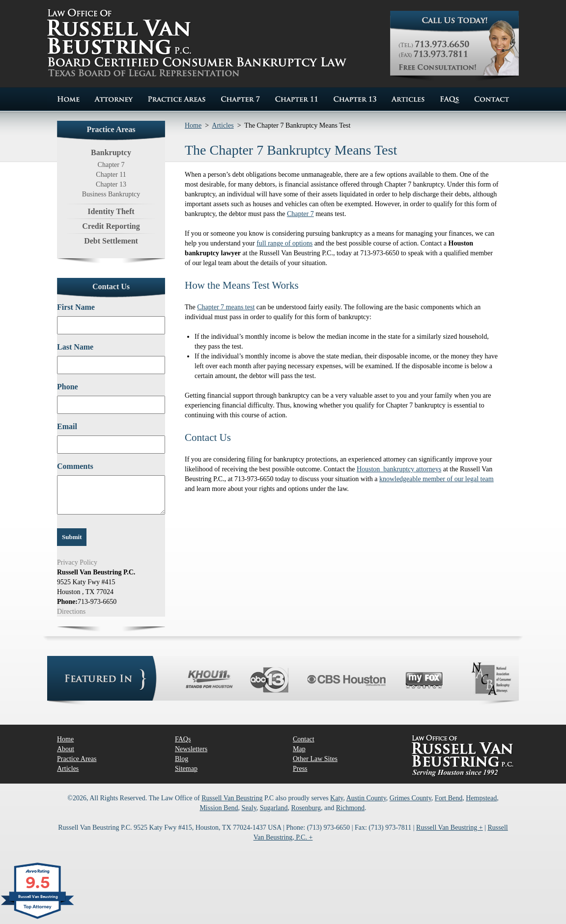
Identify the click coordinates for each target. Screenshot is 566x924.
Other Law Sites (315, 759)
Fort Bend (449, 798)
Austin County (366, 798)
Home (193, 125)
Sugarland (274, 808)
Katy (337, 798)
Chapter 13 (111, 184)
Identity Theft (111, 211)
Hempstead (481, 798)
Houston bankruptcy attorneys (399, 469)
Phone (68, 387)
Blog (182, 759)
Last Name (75, 347)
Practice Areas (77, 759)
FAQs (183, 739)
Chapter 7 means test (226, 307)
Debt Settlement (111, 241)
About (66, 749)
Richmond (350, 808)
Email (67, 426)
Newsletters (191, 749)
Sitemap (186, 769)
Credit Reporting (111, 226)
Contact (304, 739)
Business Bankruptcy (111, 194)
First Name (76, 307)
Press (300, 769)
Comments (75, 466)
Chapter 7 (111, 165)
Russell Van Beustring (232, 798)
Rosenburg (306, 808)
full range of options (284, 243)
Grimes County (410, 798)
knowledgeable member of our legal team (437, 479)
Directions (71, 611)
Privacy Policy (77, 562)
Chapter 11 (111, 175)
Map (299, 749)
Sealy (249, 808)
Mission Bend (219, 808)
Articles (223, 125)
